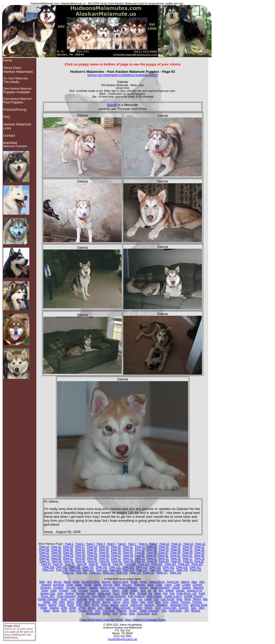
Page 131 (82, 573)
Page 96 (82, 564)
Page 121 (88, 570)
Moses (96, 602)
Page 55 (92, 555)
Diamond (198, 588)
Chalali (186, 585)
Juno (60, 593)
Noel (150, 602)
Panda (175, 602)
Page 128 (182, 570)
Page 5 (111, 544)
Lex (140, 599)
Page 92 (199, 561)
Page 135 (135, 573)
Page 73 (140, 558)
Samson (149, 605)
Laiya (118, 599)
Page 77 (187, 558)
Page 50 (199, 553)
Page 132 (95, 573)
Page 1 (69, 544)
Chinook (197, 585)
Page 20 (116, 547)
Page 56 (104, 555)
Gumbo (94, 590)
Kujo (72, 599)
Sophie (149, 608)
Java (143, 590)
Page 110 (101, 567)
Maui (179, 599)
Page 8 (143, 544)
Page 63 (187, 555)
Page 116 (182, 567)
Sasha (124, 605)
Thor (98, 611)
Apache (106, 582)
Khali (125, 593)
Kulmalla (82, 599)
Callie (159, 585)
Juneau (180, 590)
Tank (64, 611)
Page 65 (44, 558)
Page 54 (80, 555)
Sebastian (162, 605)
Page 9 (153, 544)
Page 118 (48, 570)
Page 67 (68, 558)
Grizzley (83, 590)
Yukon (123, 614)
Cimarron (45, 588)
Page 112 (128, 567)
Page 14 (44, 547)
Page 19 (104, 547)
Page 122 (102, 570)
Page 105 (197, 564)
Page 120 (75, 570)
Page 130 (68, 573)
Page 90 (176, 561)
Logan (148, 599)
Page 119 (62, 570)
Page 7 (132, 544)
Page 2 (80, 544)
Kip (150, 593)
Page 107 (61, 567)
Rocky (95, 605)
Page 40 (176, 550)
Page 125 (142, 570)
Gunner (105, 590)
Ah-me (57, 582)
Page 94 (58, 564)
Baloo (70, 585)
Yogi (115, 614)
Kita (165, 593)
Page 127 (169, 570)
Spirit (158, 608)
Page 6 (122, 544)
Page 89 (164, 561)
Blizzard (127, 585)
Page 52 (56, 555)
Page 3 (90, 544)
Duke (54, 590)
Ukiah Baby (176, 611)
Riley (87, 605)
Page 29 (56, 550)
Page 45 (140, 553)
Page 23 (152, 547)
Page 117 (195, 567)
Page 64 (199, 555)
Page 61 (163, 555)
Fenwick (64, 590)
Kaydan (81, 593)
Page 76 (176, 558)
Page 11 (176, 544)
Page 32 (80, 550)
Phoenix (185, 602)
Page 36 (128, 550)
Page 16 (68, 547)
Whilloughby (93, 614)
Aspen (144, 582)
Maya (188, 599)
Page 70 (104, 558)
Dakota (93, 588)
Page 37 (140, 550)
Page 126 (155, 570)
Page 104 (184, 564)
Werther (196, 611)
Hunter (134, 590)
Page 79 (45, 561)
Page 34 (104, 550)
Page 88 (152, 561)
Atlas (194, 582)
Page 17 (80, 547)
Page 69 (92, 558)
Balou (79, 585)
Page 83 (92, 561)
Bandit (112, 105)
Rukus (105, 605)
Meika (47, 602)
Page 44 (128, 553)
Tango (56, 611)
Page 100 (130, 564)
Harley (116, 590)
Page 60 (151, 555)
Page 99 (117, 564)
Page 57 (116, 555)
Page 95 (70, 564)
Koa (172, 593)
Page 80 (56, 561)
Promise (197, 602)
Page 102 (157, 564)
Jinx (161, 590)
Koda (187, 593)
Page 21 (128, 547)
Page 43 (116, 553)
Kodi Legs (84, 596)
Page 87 (140, 561)
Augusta (46, 585)
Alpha (76, 582)
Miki (55, 602)
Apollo (134, 582)
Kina (133, 593)
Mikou (71, 602)
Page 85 (116, 561)
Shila (64, 608)
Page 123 (115, 570)
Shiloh (73, 608)
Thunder (122, 611)
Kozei (64, 599)
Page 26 (187, 547)
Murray (106, 602)
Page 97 (94, 564)
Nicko (126, 602)
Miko (62, 602)
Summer (184, 608)
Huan (125, 590)
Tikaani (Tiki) (85, 611)
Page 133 (109, 573)
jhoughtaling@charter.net (122, 639)
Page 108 (75, 567)
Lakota (110, 599)
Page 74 (152, 558)
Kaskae (70, 593)
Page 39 (164, 550)
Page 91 (188, 561)
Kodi (99, 596)
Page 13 (200, 544)
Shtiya (82, 608)
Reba (62, 605)
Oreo (166, 602)
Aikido (67, 582)
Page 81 (68, 561)
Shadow (54, 608)
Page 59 (139, 555)
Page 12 (188, 544)
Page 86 (128, 561)
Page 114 (155, 567)
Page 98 (105, 564)
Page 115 (169, 567)
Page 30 (68, 550)
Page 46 (152, 553)
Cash (177, 585)
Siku (100, 608)
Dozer (45, 590)
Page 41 (187, 550)
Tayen (72, 611)
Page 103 (170, 564)
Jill (155, 590)
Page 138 (175, 573)
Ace (49, 582)
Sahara (114, 605)
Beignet (108, 585)
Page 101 (144, 564)
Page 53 (68, 555)
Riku (79, 605)
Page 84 (104, 561)
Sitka (108, 608)
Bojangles (140, 585)
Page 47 (164, 553)
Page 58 (128, 555)
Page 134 (122, 573)
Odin (158, 602)
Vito (187, 611)
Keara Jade (104, 593)
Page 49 (187, 553)
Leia (126, 599)
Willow (106, 614)
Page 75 (164, 558)
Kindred (142, 593)
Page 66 (56, 558)
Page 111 (115, 567)
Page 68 (80, 558)
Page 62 (175, 555)
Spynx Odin (170, 608)
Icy (150, 590)
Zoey (155, 614)
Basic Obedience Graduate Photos (146, 620)
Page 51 (45, 555)
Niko (143, 602)
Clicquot (70, 588)
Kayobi (91, 593)
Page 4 (101, 544)
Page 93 (46, 564)
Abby (42, 582)
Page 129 (196, 570)
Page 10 (164, 544)
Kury (92, 599)
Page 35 (116, 550)
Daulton (186, 588)
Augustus (59, 585)
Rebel (71, 605)
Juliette (170, 590)
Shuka (92, 608)
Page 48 (176, 553)
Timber (133, 611)
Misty (79, 602)
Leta (133, 599)
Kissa (158, 593)
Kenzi (116, 593)
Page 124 (128, 570)
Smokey (137, 608)
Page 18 (92, 547)
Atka (202, 582)
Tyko (164, 611)
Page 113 (142, 567)
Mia (205, 599)
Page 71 (116, 558)
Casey (168, 585)
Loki (156, 599)
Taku (193, 608)
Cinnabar (58, 588)
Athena (185, 582)
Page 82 (80, 561)
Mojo (87, 602)
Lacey (100, 599)
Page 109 (88, 567)
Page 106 (49, 567)
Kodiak (173, 596)
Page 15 (56, 547)
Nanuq (116, 602)
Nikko (134, 602)
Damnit (144, 588)
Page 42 (104, 553)
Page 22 (140, 547)
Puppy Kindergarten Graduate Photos (101, 620)
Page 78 (199, 558)
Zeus (132, 614)
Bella (117, 585)
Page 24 (164, 547)
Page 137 (162, 573)
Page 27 (199, 547)
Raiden (42, 605)
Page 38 (152, 550)
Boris (150, 585)
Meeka (197, 599)
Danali (160, 588)
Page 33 (92, 550)
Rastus (53, 605)
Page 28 (44, 550)
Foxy (74, 590)
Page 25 (176, 547)
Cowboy (82, 588)
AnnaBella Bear (91, 582)
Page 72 (128, 558)
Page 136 (149, 573)
